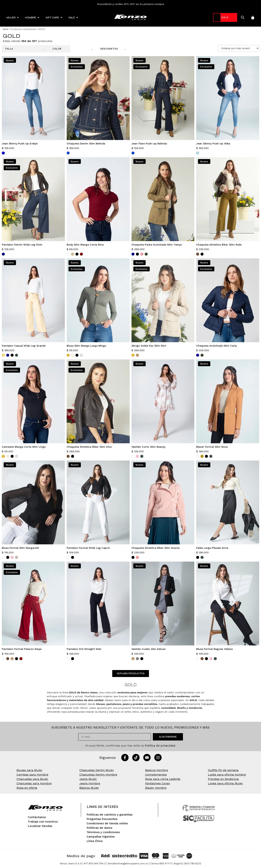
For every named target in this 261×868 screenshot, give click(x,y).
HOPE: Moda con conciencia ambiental (130, 4)
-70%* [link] (221, 17)
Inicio (6, 29)
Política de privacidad (160, 746)
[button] (25, 49)
